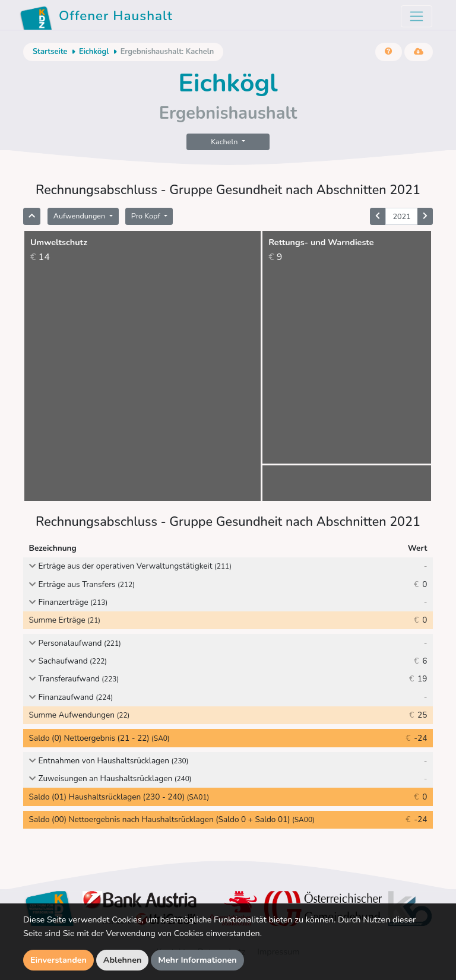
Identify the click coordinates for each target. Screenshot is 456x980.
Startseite (50, 52)
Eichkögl (94, 52)
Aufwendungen (80, 216)
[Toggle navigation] (417, 16)
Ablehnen (123, 960)
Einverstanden (58, 960)
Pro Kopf (147, 216)
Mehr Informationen (197, 960)
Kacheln (225, 142)
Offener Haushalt (96, 18)
